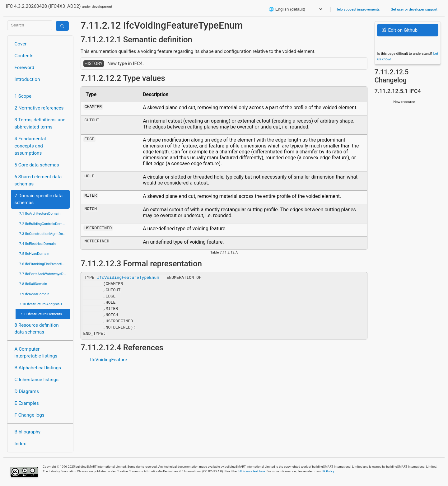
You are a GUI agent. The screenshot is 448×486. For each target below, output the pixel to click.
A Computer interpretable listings (36, 353)
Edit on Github (400, 30)
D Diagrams (27, 391)
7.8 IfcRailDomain (33, 284)
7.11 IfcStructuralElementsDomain (45, 314)
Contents (24, 56)
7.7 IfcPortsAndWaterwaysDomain (44, 274)
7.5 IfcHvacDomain (34, 254)
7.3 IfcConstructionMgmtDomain (44, 234)
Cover (21, 44)
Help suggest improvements (357, 9)
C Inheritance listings (37, 380)
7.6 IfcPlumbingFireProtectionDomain (44, 264)
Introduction (27, 79)
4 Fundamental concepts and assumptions (30, 146)
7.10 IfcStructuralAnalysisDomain (44, 304)
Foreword (25, 68)
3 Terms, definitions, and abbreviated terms (40, 123)
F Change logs (30, 415)
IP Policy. (329, 471)
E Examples (27, 403)
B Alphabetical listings (38, 368)
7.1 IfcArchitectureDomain (40, 213)
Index (20, 444)
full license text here (251, 471)
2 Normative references (39, 108)
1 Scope (23, 96)
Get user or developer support (414, 9)
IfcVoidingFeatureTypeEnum (128, 278)
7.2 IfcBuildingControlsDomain (43, 224)
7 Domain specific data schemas (39, 199)
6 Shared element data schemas (38, 180)
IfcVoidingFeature (108, 360)
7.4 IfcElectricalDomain (37, 244)
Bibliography (28, 432)
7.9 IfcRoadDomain (34, 294)
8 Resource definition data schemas (37, 329)
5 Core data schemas (37, 165)
